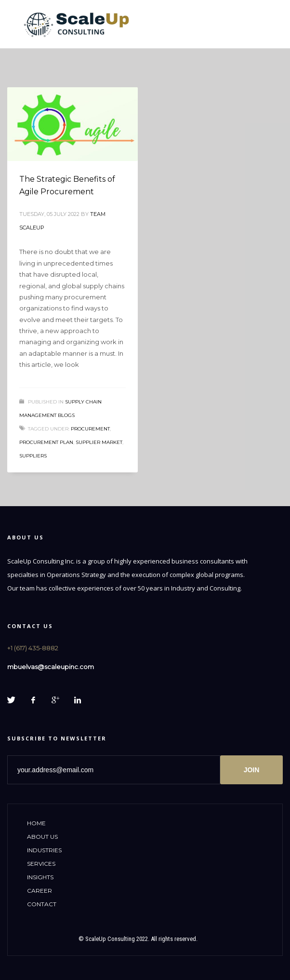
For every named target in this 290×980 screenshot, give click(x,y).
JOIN (252, 770)
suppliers (33, 456)
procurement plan (46, 442)
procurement (90, 429)
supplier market (99, 442)
